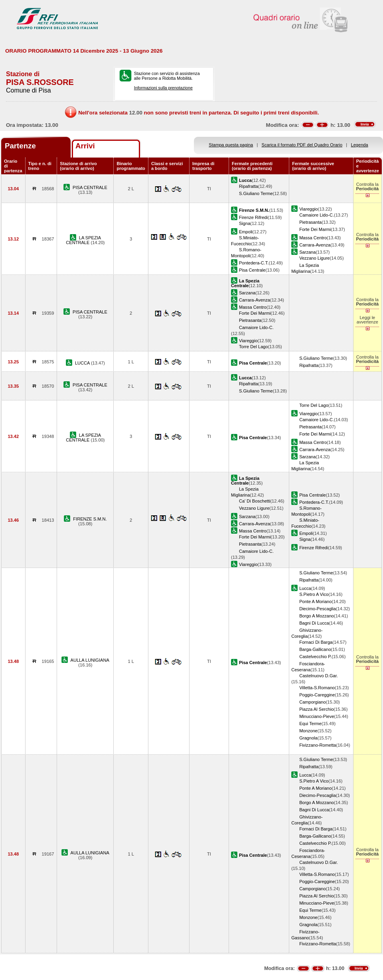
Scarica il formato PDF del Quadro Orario (302, 145)
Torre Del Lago (254, 347)
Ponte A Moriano (315, 601)
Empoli (246, 232)
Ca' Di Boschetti (255, 501)
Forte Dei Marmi (315, 229)
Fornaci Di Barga (316, 642)
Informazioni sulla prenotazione (163, 88)
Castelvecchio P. (315, 657)
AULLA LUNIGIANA (90, 660)
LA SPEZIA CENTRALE (83, 240)
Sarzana (307, 252)
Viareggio (309, 209)
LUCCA (83, 363)
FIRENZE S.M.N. (90, 519)
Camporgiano (313, 702)
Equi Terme (310, 724)
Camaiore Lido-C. (317, 215)
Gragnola (308, 738)
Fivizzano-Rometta (318, 745)
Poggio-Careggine (317, 695)
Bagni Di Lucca (314, 623)
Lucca (305, 588)
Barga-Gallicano (315, 649)
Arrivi (85, 146)
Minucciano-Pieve (317, 716)
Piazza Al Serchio (316, 709)
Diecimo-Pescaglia (318, 609)
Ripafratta (249, 186)
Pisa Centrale (252, 270)
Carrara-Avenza (315, 245)
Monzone (308, 731)
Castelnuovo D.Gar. (319, 676)
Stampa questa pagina (231, 145)
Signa (245, 223)
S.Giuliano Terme (256, 193)
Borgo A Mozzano (317, 616)
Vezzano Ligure (314, 258)
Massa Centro (313, 238)
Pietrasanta (310, 222)
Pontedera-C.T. (254, 263)
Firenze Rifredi (253, 217)
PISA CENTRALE (90, 187)
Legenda (360, 145)
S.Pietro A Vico (314, 594)
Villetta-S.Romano (317, 688)
